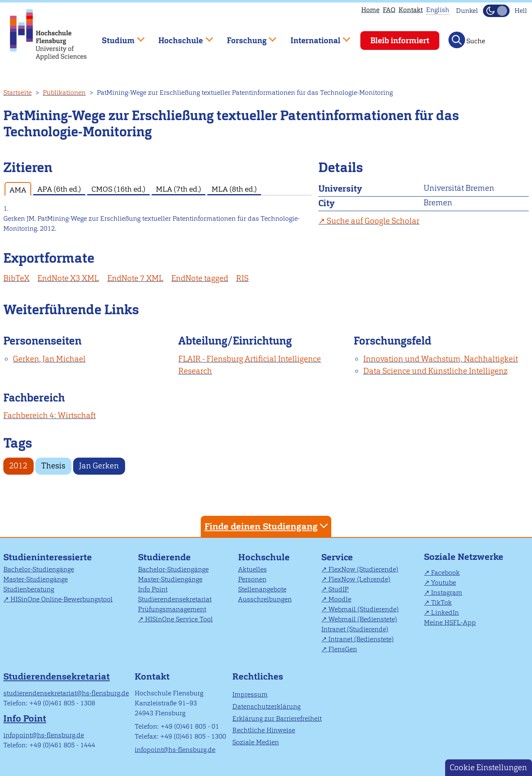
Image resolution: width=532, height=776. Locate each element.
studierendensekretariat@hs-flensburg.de (66, 693)
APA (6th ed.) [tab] (59, 189)
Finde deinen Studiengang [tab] (267, 526)
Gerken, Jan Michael (49, 359)
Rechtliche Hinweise (264, 730)
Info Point (153, 589)
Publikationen (64, 92)
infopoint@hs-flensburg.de (44, 735)
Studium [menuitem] (117, 37)
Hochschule (264, 557)
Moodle (340, 599)
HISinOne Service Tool (179, 619)
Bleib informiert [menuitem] (400, 41)
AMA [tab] (18, 190)
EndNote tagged (200, 278)
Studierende (164, 557)
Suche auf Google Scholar (373, 221)
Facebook (445, 573)
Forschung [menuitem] (246, 37)
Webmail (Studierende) (363, 609)
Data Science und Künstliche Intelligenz (435, 371)
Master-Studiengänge (36, 579)
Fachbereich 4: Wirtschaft (49, 415)
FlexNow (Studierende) (363, 569)
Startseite (17, 92)
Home (370, 10)
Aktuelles (252, 569)
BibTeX (16, 278)
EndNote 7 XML (135, 278)
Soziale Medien (256, 742)
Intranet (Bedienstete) (361, 639)
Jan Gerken (99, 466)
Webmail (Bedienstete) (363, 619)
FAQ (389, 10)
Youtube (443, 583)
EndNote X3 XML (68, 278)
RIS (242, 278)
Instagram (447, 592)
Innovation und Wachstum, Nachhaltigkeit (441, 359)
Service (337, 557)
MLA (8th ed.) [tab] (234, 189)
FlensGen (343, 649)
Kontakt (411, 10)
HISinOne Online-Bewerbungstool (62, 599)
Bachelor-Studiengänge (39, 569)
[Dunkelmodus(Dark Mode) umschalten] (496, 11)
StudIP (339, 589)
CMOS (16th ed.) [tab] (118, 189)
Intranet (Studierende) (355, 629)
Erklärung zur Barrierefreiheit (277, 718)
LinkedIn (445, 612)
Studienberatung (29, 589)
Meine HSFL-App (450, 622)
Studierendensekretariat (175, 599)
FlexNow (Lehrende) (359, 579)
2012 (18, 466)
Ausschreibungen (265, 599)
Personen (252, 579)
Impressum (250, 694)
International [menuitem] (314, 37)
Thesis (53, 466)
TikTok (441, 602)
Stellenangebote (262, 589)
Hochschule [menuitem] (180, 37)
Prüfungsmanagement (172, 609)
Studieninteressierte (48, 557)
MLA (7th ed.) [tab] (179, 189)
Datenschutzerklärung (266, 706)
